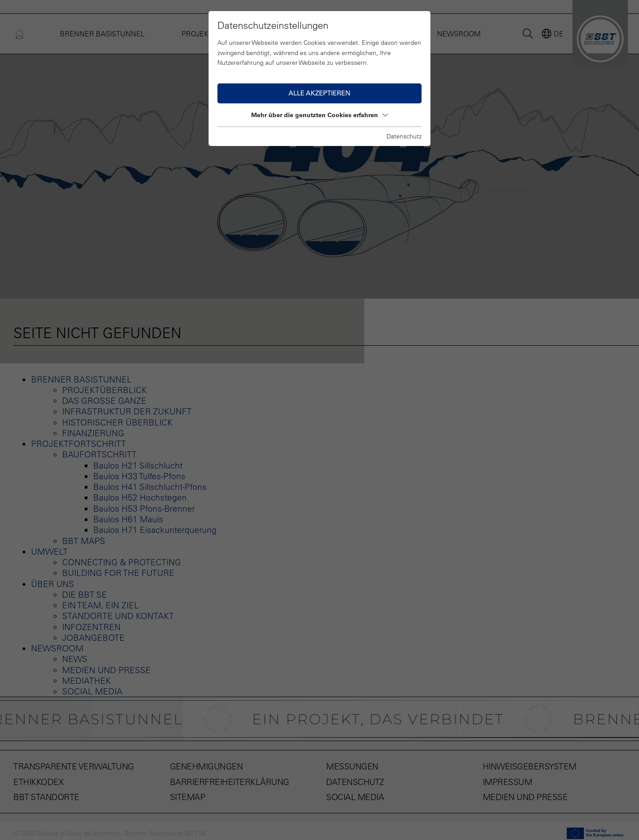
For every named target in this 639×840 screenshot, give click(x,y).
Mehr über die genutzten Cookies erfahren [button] (319, 115)
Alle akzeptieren (319, 93)
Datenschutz (404, 136)
